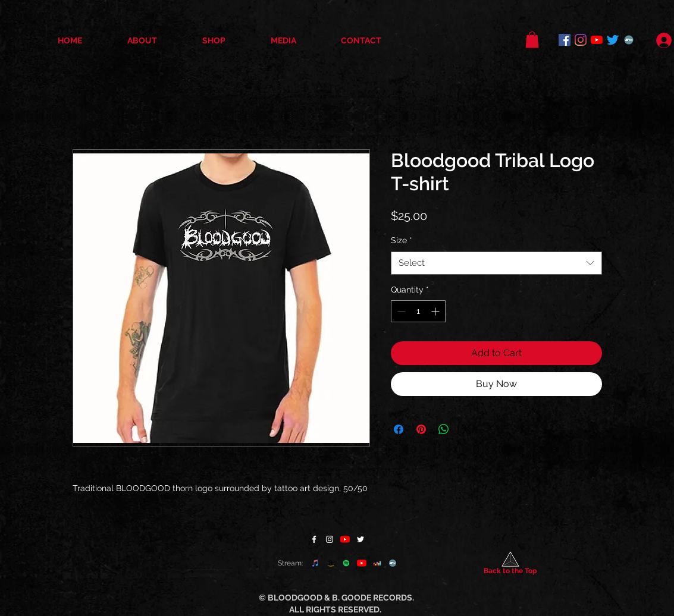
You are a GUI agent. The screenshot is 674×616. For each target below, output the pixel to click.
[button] (532, 40)
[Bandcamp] (629, 40)
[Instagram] (581, 40)
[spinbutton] (418, 311)
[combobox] (496, 263)
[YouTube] (597, 40)
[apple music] (315, 563)
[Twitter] (613, 40)
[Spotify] (346, 563)
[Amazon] (331, 563)
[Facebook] (565, 40)
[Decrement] (400, 311)
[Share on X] (466, 429)
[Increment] (436, 311)
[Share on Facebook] (399, 429)
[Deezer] (377, 563)
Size (402, 240)
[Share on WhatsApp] (444, 429)
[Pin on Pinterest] (421, 429)
